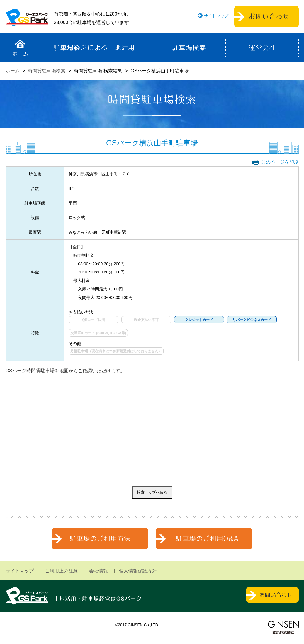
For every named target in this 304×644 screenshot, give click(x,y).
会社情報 (98, 571)
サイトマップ (216, 16)
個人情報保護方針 (138, 571)
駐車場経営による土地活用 (94, 48)
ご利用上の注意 (61, 571)
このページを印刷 (280, 162)
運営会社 (262, 48)
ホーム (20, 48)
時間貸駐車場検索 (47, 71)
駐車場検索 (189, 48)
